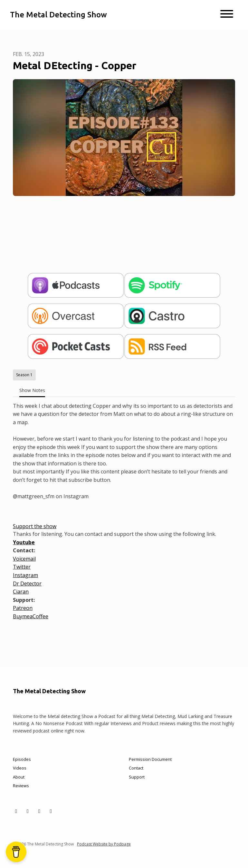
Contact (136, 768)
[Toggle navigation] (227, 15)
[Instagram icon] (39, 811)
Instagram (25, 575)
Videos (20, 768)
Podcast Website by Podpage (104, 844)
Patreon (23, 608)
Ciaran (21, 592)
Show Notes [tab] (32, 390)
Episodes (22, 759)
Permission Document (150, 759)
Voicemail (24, 559)
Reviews (21, 786)
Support (137, 777)
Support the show (35, 526)
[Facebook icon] (28, 811)
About (19, 777)
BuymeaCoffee (31, 616)
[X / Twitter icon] (16, 811)
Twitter (22, 567)
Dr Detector (27, 583)
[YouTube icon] (51, 811)
